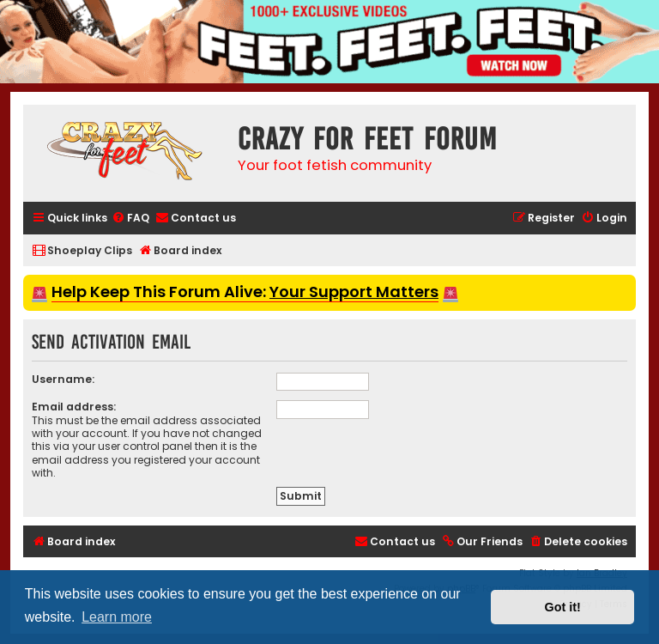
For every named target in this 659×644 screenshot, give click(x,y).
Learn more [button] (117, 617)
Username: (63, 379)
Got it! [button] (563, 607)
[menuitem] (130, 219)
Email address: (74, 407)
